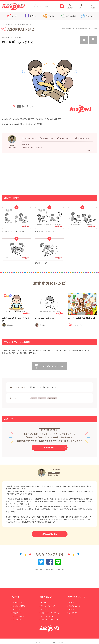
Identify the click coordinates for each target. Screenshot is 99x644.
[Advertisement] (29, 174)
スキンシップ (52, 387)
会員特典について (75, 606)
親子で (42, 398)
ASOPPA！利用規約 (83, 29)
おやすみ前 (41, 387)
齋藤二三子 (53, 475)
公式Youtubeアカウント (49, 620)
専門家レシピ (17, 613)
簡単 (34, 398)
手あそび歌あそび (36, 147)
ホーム (4, 25)
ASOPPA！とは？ (74, 603)
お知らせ (72, 609)
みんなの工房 (17, 620)
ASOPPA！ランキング (48, 606)
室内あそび (25, 147)
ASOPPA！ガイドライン (42, 642)
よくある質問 (73, 613)
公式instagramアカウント (49, 613)
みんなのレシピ (18, 609)
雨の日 (32, 387)
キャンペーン (45, 609)
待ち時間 (52, 398)
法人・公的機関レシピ (20, 616)
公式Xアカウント (46, 616)
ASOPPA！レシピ (13, 25)
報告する (90, 150)
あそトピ (44, 603)
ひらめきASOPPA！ (19, 606)
